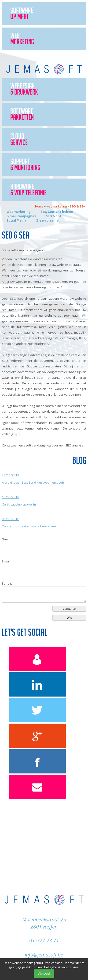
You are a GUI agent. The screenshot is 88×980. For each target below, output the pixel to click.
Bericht (7, 583)
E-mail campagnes (21, 216)
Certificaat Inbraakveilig (19, 504)
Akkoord (44, 974)
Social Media (16, 220)
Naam (6, 539)
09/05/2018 (11, 519)
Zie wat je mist (48, 220)
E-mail (6, 561)
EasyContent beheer (57, 212)
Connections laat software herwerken (29, 526)
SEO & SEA (54, 216)
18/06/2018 (11, 497)
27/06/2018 (11, 475)
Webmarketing (19, 212)
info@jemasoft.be (44, 954)
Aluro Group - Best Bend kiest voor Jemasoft (33, 482)
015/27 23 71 (44, 940)
